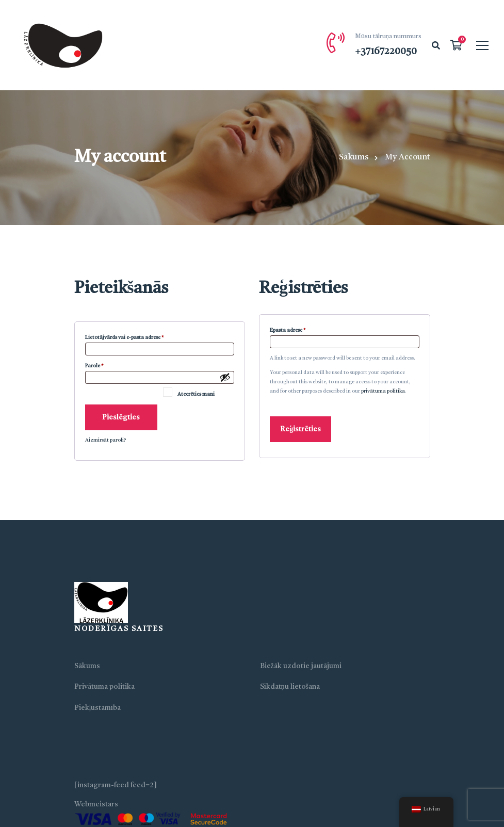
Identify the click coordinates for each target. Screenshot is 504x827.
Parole (104, 364)
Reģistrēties (300, 429)
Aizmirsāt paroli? (105, 440)
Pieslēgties (121, 417)
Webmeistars (96, 804)
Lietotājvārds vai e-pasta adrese (134, 336)
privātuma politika (383, 391)
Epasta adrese (298, 329)
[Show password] (225, 377)
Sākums (354, 157)
